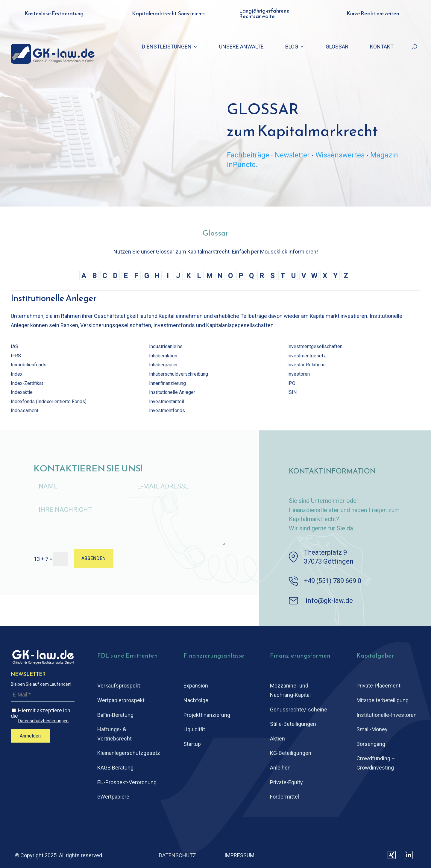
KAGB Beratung (115, 768)
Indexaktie (22, 392)
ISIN (292, 392)
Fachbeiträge (248, 155)
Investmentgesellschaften (315, 346)
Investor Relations (306, 365)
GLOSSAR (337, 47)
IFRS (16, 356)
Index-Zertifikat (27, 383)
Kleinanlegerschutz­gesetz (129, 753)
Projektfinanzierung (207, 715)
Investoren (299, 374)
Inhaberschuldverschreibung (179, 374)
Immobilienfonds (29, 365)
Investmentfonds (167, 411)
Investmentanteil (167, 402)
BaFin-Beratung (115, 715)
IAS (15, 346)
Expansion (196, 686)
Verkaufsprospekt (119, 686)
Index (17, 374)
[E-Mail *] (43, 695)
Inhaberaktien (163, 356)
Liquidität (194, 729)
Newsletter (292, 155)
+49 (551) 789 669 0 (333, 581)
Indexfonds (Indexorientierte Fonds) (49, 402)
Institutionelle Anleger (172, 392)
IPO (291, 383)
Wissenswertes (340, 155)
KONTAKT (382, 47)
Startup (192, 744)
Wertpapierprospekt (121, 700)
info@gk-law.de (329, 601)
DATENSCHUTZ (177, 855)
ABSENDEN (94, 558)
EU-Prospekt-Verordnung (127, 782)
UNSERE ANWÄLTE (241, 47)
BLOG (292, 47)
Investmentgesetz (307, 356)
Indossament (25, 411)
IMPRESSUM (239, 855)
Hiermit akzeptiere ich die (43, 715)
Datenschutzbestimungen (43, 721)
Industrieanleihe (166, 346)
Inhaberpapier (163, 365)
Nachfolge (196, 700)
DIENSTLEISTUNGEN (167, 47)
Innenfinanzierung (167, 383)
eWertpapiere (113, 797)
